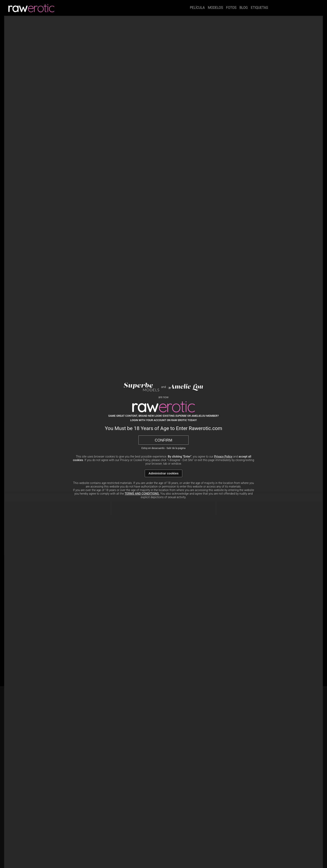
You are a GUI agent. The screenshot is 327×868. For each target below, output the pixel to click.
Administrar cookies (163, 473)
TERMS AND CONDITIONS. (142, 494)
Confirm (163, 440)
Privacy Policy (223, 457)
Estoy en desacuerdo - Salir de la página (163, 448)
